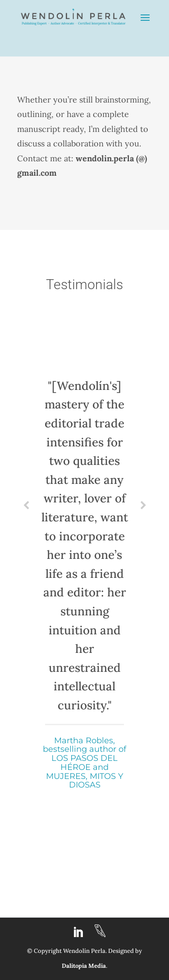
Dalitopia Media (84, 966)
